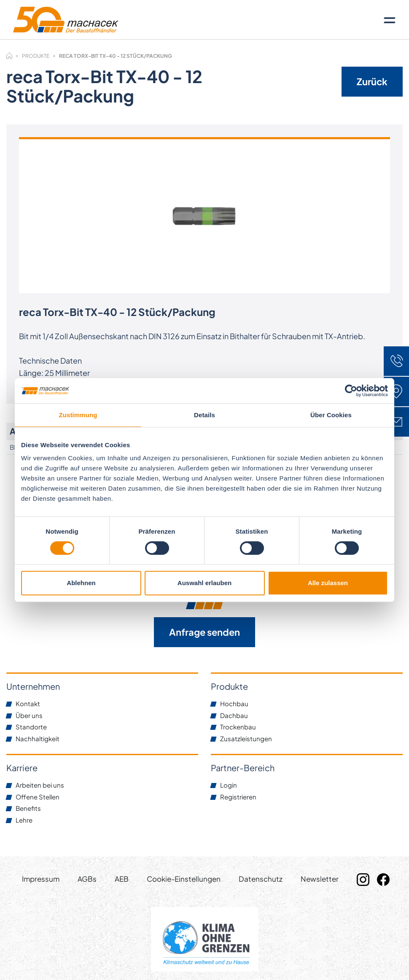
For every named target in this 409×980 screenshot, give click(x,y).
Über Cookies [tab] (331, 415)
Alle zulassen (328, 583)
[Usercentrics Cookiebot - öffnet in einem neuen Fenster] (351, 391)
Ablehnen (81, 583)
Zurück (372, 81)
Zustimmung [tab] (78, 415)
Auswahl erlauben (204, 583)
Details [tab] (204, 415)
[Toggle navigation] (390, 20)
